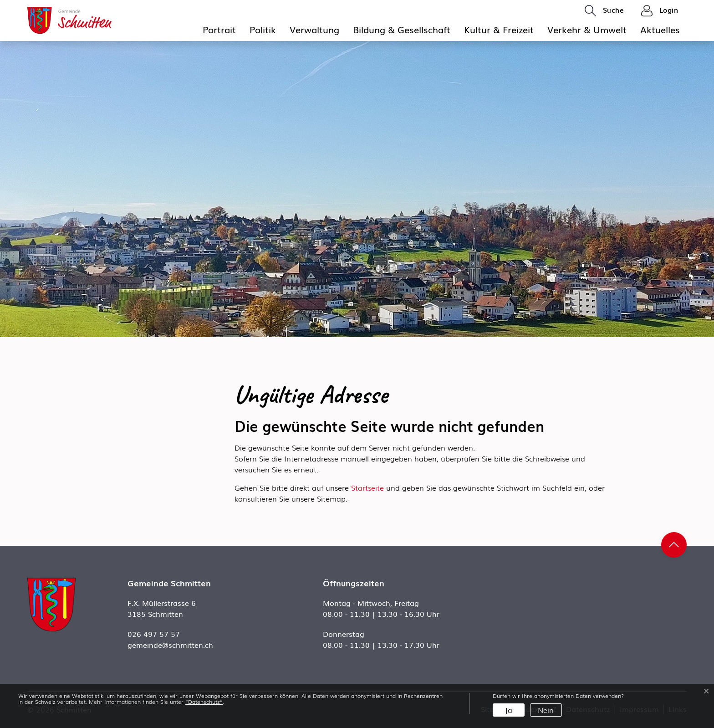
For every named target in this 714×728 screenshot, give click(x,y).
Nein (546, 710)
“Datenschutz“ (204, 702)
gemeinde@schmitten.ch (170, 645)
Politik (263, 29)
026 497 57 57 (154, 634)
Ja (509, 710)
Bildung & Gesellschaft (402, 29)
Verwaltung (314, 29)
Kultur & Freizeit (499, 29)
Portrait (219, 29)
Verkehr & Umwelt (587, 29)
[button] (604, 10)
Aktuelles (660, 29)
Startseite (367, 487)
